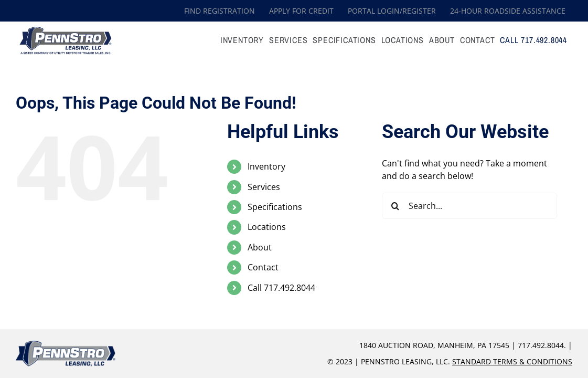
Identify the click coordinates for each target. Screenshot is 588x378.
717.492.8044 (541, 345)
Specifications (275, 207)
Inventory (266, 166)
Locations (267, 227)
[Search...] (469, 206)
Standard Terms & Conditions (512, 361)
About (260, 247)
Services (264, 187)
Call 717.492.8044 (281, 288)
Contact (263, 267)
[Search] (395, 206)
